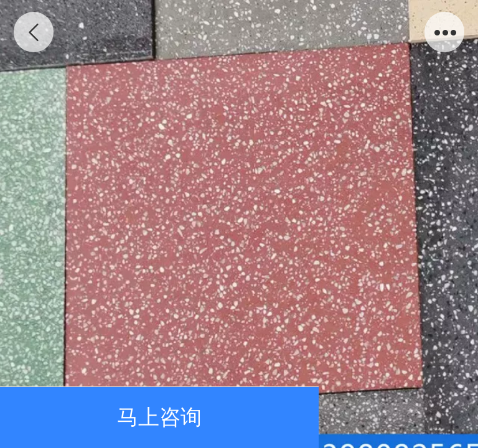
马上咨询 (159, 417)
